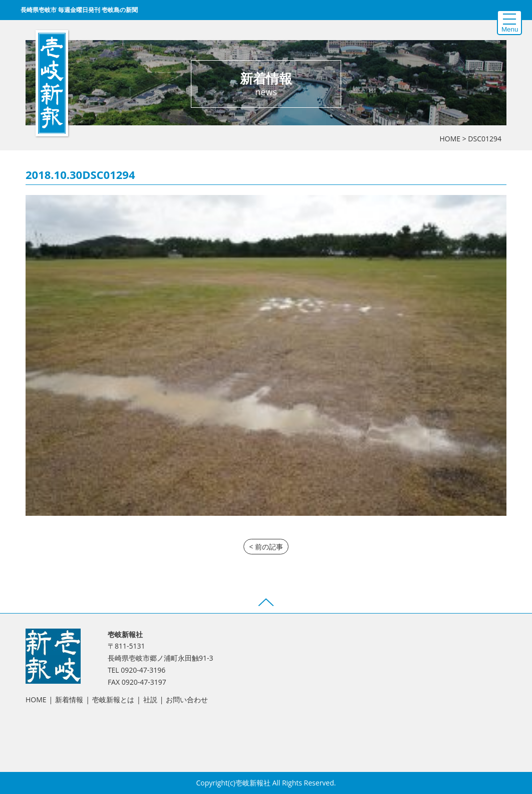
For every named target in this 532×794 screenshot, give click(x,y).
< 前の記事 (266, 547)
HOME (450, 139)
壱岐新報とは (113, 700)
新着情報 (69, 700)
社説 (150, 700)
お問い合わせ (187, 700)
